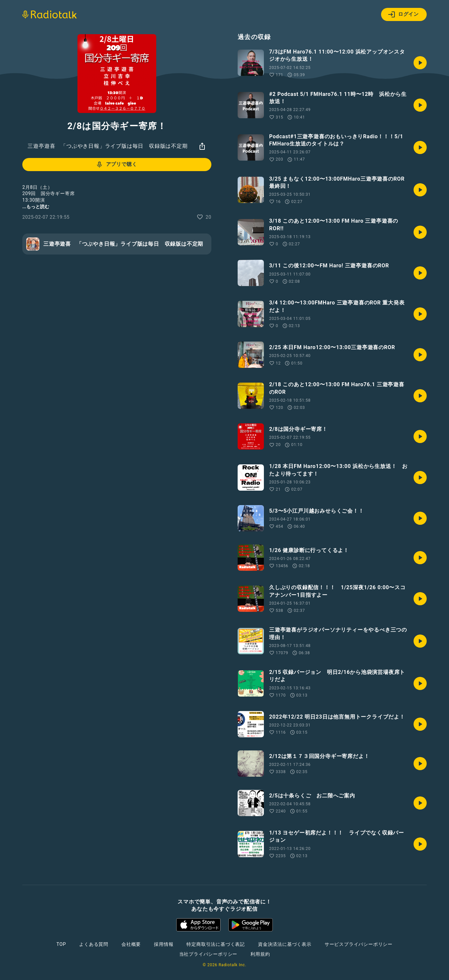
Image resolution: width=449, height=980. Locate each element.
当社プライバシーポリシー (208, 954)
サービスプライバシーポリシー (359, 944)
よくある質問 (94, 944)
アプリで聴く (116, 165)
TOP (61, 944)
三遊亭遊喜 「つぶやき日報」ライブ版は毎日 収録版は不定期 (107, 146)
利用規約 (260, 954)
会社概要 (131, 944)
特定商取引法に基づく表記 (216, 944)
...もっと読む (36, 207)
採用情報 (164, 944)
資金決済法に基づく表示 (285, 944)
